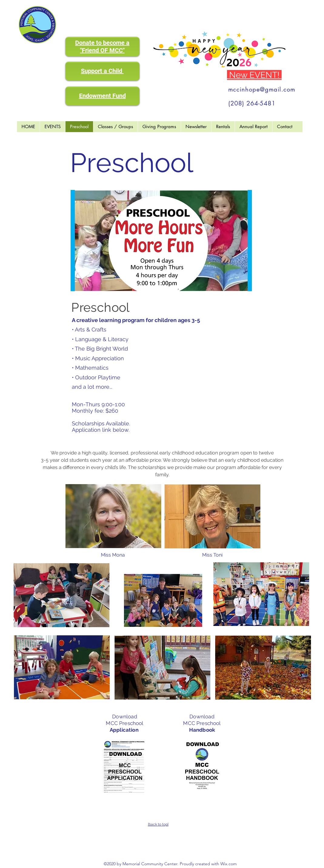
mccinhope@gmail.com (262, 89)
